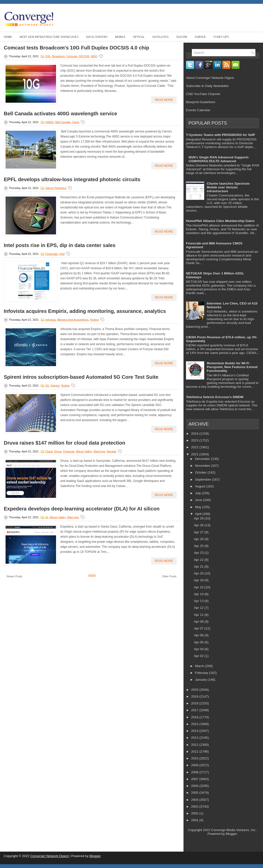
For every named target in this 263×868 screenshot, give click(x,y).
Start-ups (221, 37)
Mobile (120, 37)
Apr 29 (199, 518)
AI (47, 517)
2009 (195, 765)
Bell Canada (63, 122)
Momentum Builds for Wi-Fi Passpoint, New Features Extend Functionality (232, 367)
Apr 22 (199, 560)
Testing (94, 320)
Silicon (182, 37)
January (201, 680)
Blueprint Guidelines (201, 102)
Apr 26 (199, 539)
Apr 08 (199, 622)
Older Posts (169, 576)
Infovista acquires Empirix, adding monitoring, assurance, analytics (85, 311)
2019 (195, 697)
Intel (62, 254)
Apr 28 (199, 525)
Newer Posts (14, 576)
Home (8, 37)
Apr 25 (199, 546)
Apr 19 (199, 580)
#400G (50, 122)
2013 (195, 738)
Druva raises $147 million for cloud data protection (64, 443)
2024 (195, 434)
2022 (195, 447)
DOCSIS (84, 56)
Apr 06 (199, 635)
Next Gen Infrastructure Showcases (49, 37)
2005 (195, 793)
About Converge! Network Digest (210, 78)
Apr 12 (199, 608)
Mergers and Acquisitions (73, 320)
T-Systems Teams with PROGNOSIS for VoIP (220, 135)
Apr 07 (199, 628)
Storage (112, 451)
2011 (195, 752)
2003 (195, 807)
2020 (195, 690)
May (199, 507)
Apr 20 (199, 573)
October (201, 472)
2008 (195, 772)
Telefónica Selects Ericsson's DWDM (215, 397)
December (203, 459)
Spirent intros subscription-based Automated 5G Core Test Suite (81, 377)
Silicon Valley (84, 451)
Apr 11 (199, 615)
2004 (195, 800)
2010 (195, 758)
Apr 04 (199, 649)
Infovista (51, 320)
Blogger (231, 834)
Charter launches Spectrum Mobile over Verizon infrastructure (228, 187)
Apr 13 (199, 601)
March (200, 666)
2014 (195, 731)
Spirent (55, 386)
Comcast (72, 56)
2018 (195, 703)
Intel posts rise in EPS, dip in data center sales (60, 245)
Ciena (76, 122)
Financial (69, 451)
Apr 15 (199, 587)
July (199, 493)
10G (48, 56)
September (204, 480)
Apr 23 (199, 553)
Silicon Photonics (56, 188)
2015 (195, 724)
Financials (52, 254)
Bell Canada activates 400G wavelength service (60, 114)
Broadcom (58, 56)
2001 (195, 820)
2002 (195, 813)
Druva (58, 451)
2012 (195, 745)
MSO (94, 56)
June (199, 500)
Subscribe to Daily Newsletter (207, 86)
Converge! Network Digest (49, 856)
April (199, 514)
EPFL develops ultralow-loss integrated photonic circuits (72, 179)
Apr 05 (199, 642)
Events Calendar (198, 110)
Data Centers (97, 37)
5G (47, 386)
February (202, 673)
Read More (164, 100)
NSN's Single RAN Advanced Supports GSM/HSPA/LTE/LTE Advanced (219, 159)
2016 (195, 717)
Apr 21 (199, 567)
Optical (139, 37)
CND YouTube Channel (203, 94)
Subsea (200, 37)
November (203, 466)
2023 (195, 440)
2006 (195, 786)
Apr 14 (199, 594)
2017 (195, 710)
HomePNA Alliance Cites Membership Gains (220, 221)
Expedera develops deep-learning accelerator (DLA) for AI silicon (82, 509)
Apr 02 (199, 656)
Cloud (49, 451)
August (201, 486)
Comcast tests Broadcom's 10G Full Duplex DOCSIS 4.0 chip (76, 48)
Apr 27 (199, 532)
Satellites (160, 37)
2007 (195, 779)
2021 (195, 454)
